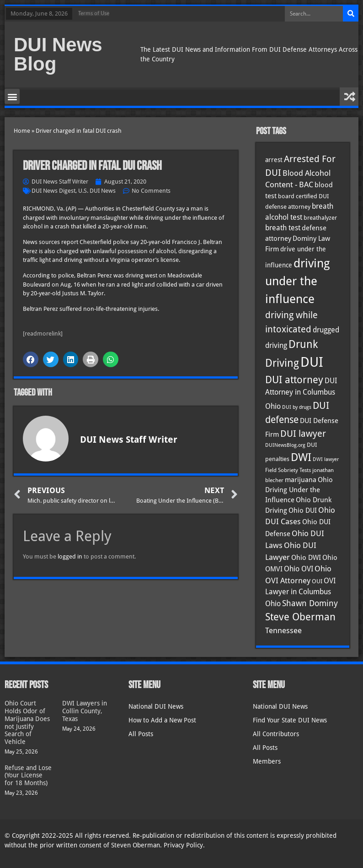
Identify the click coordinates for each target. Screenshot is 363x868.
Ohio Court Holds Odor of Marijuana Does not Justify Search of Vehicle (27, 722)
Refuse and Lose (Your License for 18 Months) (28, 776)
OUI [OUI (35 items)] (317, 581)
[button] (12, 96)
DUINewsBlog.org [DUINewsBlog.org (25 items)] (285, 445)
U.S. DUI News (97, 191)
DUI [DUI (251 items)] (312, 362)
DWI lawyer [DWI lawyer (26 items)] (326, 459)
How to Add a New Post (162, 720)
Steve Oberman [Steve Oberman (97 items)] (300, 617)
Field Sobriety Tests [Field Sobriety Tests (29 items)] (288, 470)
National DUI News (156, 706)
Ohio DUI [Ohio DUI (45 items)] (303, 510)
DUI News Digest (53, 191)
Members (267, 761)
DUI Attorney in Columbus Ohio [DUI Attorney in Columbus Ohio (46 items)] (301, 394)
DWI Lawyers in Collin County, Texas (85, 711)
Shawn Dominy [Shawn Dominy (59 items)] (310, 603)
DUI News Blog (58, 54)
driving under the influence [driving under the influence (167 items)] (297, 281)
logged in (70, 556)
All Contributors (276, 734)
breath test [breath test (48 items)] (283, 228)
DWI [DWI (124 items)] (301, 457)
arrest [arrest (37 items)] (274, 160)
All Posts (141, 734)
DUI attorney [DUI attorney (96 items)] (294, 380)
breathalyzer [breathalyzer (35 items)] (320, 217)
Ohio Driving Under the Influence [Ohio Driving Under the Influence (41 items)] (299, 490)
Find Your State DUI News (290, 720)
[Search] (351, 14)
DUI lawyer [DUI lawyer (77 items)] (303, 434)
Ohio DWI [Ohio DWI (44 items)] (306, 558)
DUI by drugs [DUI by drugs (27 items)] (297, 407)
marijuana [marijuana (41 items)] (301, 480)
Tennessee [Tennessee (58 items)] (283, 630)
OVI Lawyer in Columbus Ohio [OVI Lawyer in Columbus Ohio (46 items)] (300, 592)
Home (22, 131)
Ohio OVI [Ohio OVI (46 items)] (299, 569)
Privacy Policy (183, 845)
